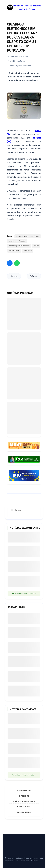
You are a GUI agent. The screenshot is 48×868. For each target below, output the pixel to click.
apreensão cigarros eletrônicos (28, 236)
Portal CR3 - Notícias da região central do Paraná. (24, 7)
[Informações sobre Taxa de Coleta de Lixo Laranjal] (24, 475)
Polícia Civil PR (14, 250)
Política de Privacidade (24, 801)
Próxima (33, 276)
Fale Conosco (24, 812)
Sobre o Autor (24, 791)
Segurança (28, 250)
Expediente (24, 796)
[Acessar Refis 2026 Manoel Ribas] (24, 459)
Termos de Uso (24, 807)
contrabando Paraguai (17, 241)
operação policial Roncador (19, 246)
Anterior (14, 276)
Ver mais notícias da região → (24, 593)
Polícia (36, 246)
